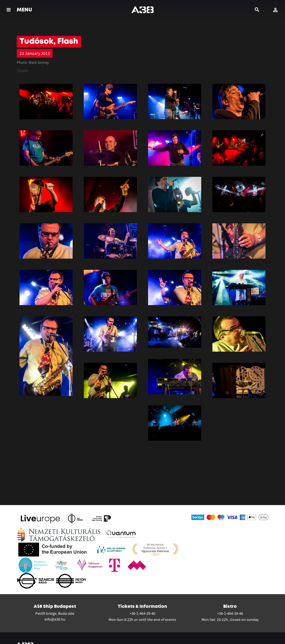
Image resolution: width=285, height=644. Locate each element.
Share (22, 70)
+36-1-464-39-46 (230, 613)
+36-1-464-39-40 (142, 613)
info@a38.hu (55, 619)
